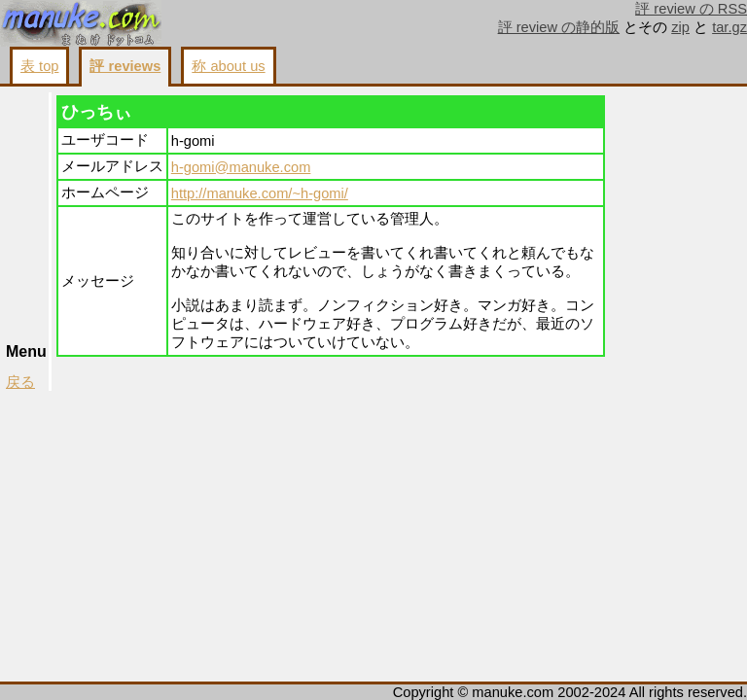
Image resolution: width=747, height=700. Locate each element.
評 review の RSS (691, 9)
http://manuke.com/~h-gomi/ (260, 193)
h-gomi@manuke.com (241, 167)
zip (680, 27)
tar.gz (729, 27)
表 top (39, 66)
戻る (20, 382)
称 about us (228, 66)
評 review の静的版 (559, 27)
